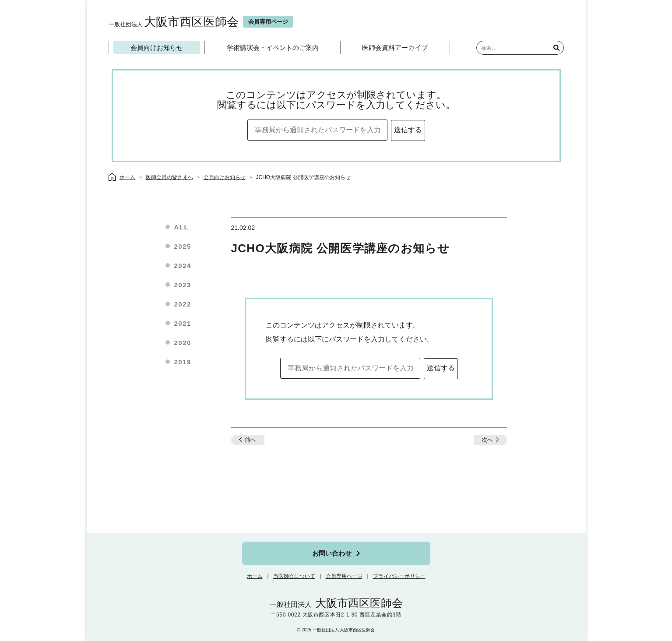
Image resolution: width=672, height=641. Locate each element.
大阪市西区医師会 (174, 22)
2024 (183, 266)
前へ (250, 440)
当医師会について (294, 576)
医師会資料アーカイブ (395, 48)
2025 (183, 246)
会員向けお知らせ (157, 48)
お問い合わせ (332, 553)
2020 (183, 343)
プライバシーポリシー (399, 576)
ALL (182, 227)
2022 (183, 304)
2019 (183, 362)
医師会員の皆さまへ (169, 177)
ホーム (255, 576)
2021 (183, 323)
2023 (183, 285)
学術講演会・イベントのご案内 (273, 48)
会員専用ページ (344, 576)
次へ (487, 440)
